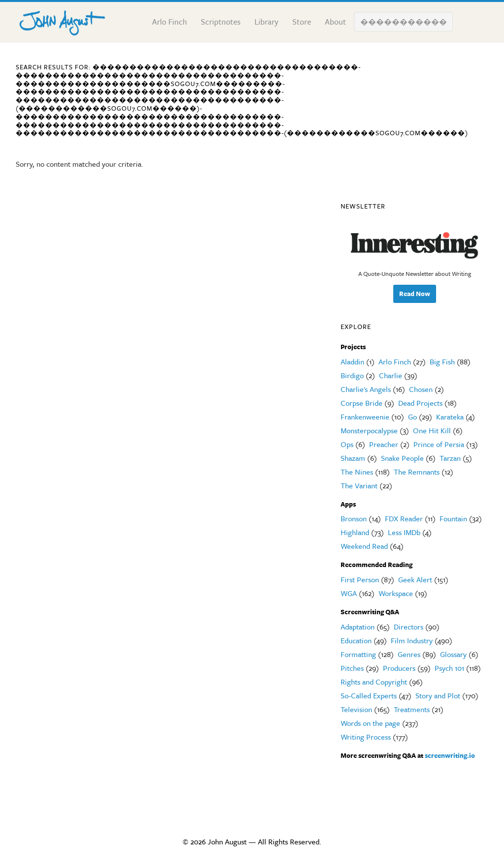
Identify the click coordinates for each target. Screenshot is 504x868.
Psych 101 (449, 668)
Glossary (453, 654)
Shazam (353, 458)
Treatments (412, 709)
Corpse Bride (362, 403)
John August (65, 21)
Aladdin (352, 361)
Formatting (358, 654)
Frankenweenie (365, 417)
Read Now (415, 294)
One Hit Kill (432, 430)
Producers (399, 668)
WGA (349, 593)
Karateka (450, 417)
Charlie (391, 375)
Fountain (453, 518)
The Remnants (417, 472)
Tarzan (450, 458)
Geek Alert (415, 579)
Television (356, 709)
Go (412, 417)
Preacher (384, 444)
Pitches (352, 668)
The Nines (357, 472)
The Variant (359, 485)
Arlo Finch (395, 361)
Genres (409, 654)
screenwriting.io (450, 755)
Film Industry (412, 640)
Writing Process (366, 737)
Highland (355, 532)
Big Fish (442, 361)
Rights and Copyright (374, 682)
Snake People (402, 458)
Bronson (354, 518)
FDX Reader (404, 518)
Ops (347, 444)
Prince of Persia (439, 444)
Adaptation (358, 627)
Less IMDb (404, 532)
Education (356, 640)
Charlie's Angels (366, 389)
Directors (409, 627)
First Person (360, 579)
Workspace (396, 593)
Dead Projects (420, 403)
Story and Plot (438, 695)
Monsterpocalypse (369, 430)
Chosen (421, 389)
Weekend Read (364, 546)
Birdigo (352, 375)
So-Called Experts (369, 695)
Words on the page (370, 723)
